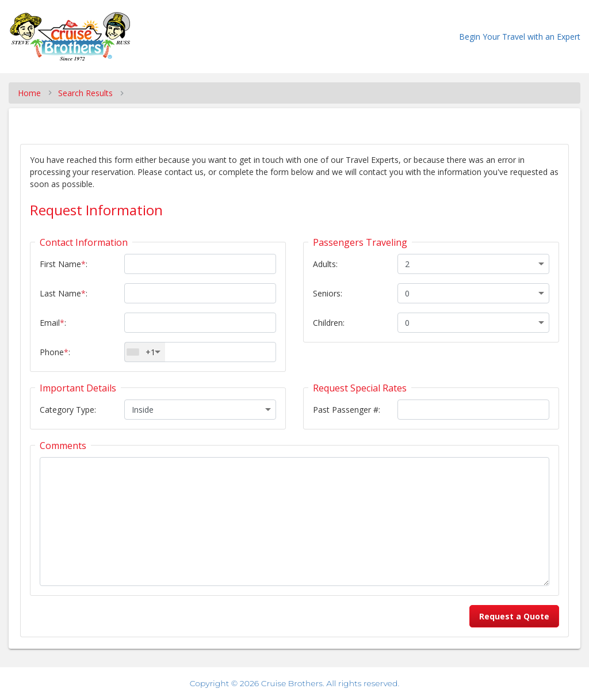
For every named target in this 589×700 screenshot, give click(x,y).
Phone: (55, 352)
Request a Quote (514, 616)
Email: (53, 323)
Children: (329, 323)
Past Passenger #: (347, 410)
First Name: (64, 264)
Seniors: (328, 293)
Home (29, 93)
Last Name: (64, 293)
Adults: (325, 264)
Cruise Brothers (292, 683)
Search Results (85, 93)
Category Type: (68, 410)
